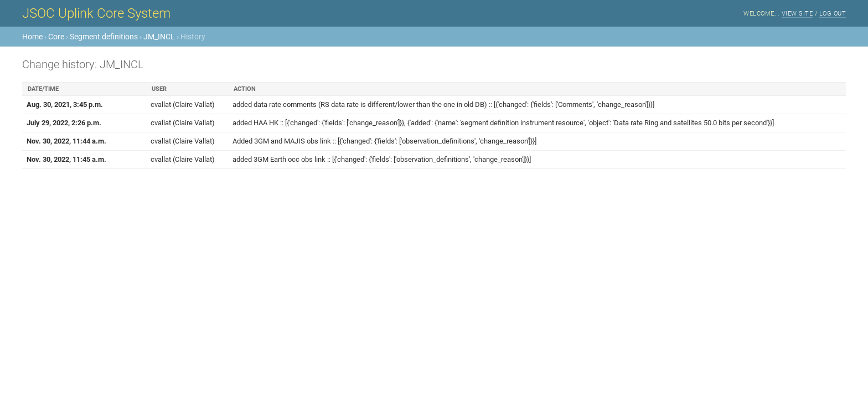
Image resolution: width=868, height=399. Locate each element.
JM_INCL (159, 37)
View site (797, 14)
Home (32, 37)
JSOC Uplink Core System (96, 13)
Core (56, 37)
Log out (833, 14)
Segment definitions (104, 37)
